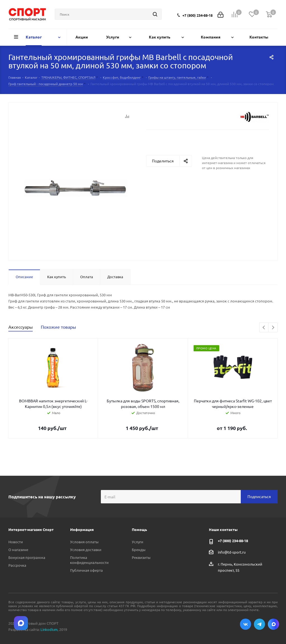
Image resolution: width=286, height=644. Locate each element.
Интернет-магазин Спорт (31, 529)
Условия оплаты (84, 542)
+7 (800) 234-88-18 (197, 15)
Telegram (259, 624)
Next (273, 328)
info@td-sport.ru (232, 552)
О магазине (18, 550)
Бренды (139, 550)
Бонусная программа (27, 557)
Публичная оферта (86, 570)
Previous (264, 328)
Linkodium (49, 629)
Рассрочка (17, 565)
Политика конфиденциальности (89, 560)
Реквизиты (141, 557)
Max (273, 624)
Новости (16, 542)
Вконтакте (246, 624)
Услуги (138, 542)
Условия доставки (86, 550)
